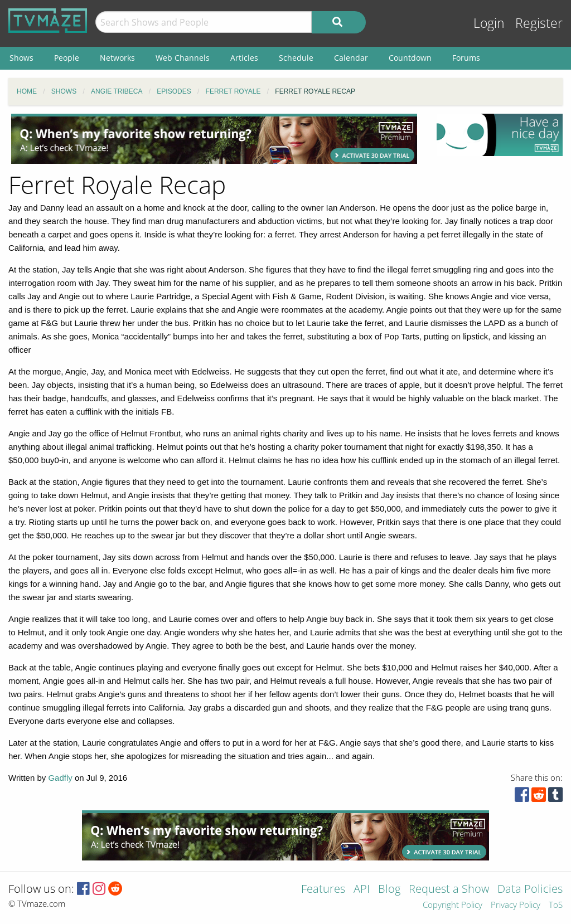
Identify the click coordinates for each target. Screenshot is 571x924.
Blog (389, 890)
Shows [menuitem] (21, 58)
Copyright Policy (453, 905)
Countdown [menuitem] (410, 58)
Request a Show (449, 890)
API (362, 890)
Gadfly (60, 778)
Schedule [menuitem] (296, 58)
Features (323, 890)
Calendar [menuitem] (351, 58)
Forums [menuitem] (466, 58)
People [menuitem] (67, 58)
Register (539, 23)
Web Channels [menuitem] (183, 58)
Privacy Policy (516, 905)
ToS (556, 905)
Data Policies (530, 890)
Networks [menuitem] (117, 58)
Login (489, 23)
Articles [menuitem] (244, 58)
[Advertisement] (214, 139)
